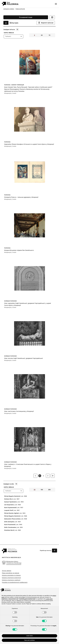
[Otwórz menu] (56, 4)
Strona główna (7, 571)
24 (42, 35)
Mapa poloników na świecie (11, 573)
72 (49, 35)
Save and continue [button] (29, 640)
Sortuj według (9, 33)
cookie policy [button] (49, 599)
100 (42, 490)
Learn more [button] (29, 636)
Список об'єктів (20, 9)
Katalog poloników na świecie (11, 575)
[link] (35, 476)
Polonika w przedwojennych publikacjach (15, 582)
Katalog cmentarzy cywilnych (11, 580)
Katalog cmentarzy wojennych (11, 578)
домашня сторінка (9, 9)
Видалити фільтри (46, 23)
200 (49, 490)
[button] (48, 551)
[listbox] (14, 36)
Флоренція (8, 93)
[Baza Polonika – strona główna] (10, 552)
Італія (14, 93)
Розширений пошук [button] (26, 17)
